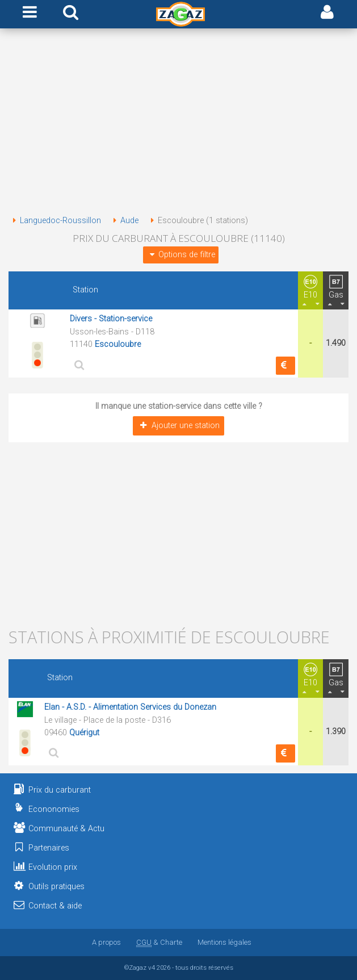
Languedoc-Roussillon (55, 221)
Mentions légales (224, 942)
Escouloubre (118, 344)
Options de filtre (180, 255)
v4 (152, 968)
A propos (106, 942)
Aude (124, 221)
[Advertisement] (178, 124)
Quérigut (84, 733)
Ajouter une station (178, 426)
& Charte (159, 942)
